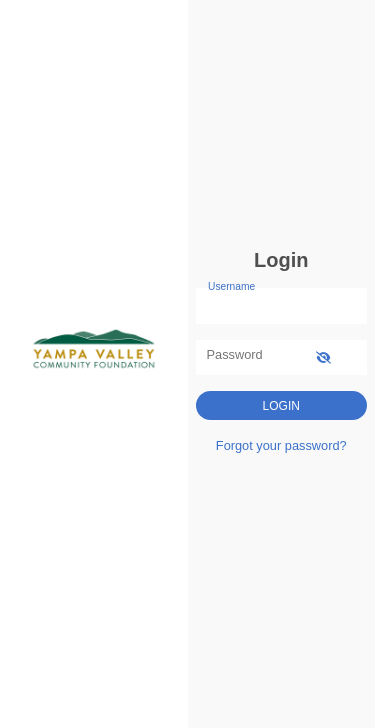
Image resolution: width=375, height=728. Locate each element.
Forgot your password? (281, 445)
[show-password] (323, 357)
